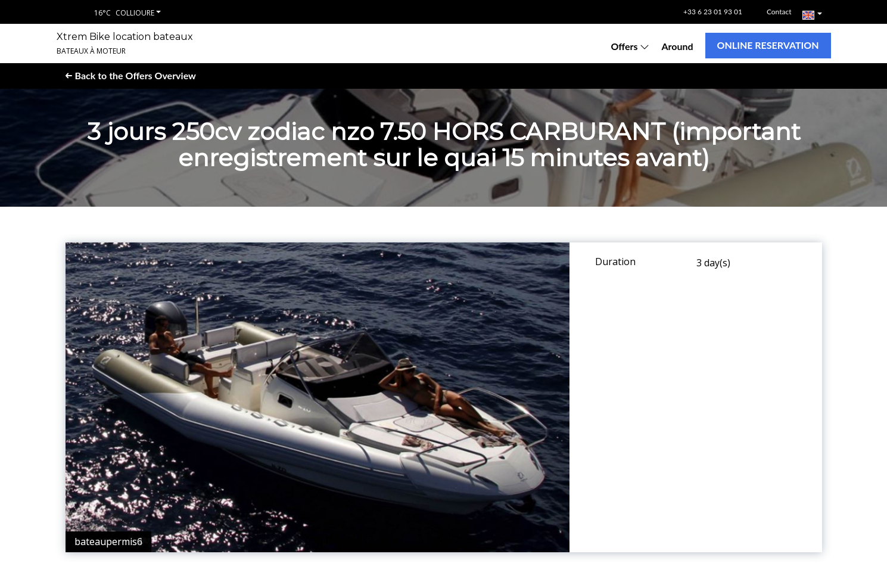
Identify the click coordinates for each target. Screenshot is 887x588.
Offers (630, 46)
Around (677, 46)
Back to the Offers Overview (131, 75)
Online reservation (768, 45)
